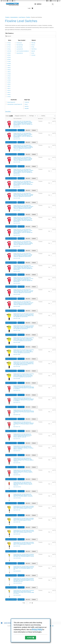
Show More (8, 112)
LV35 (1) (9, 86)
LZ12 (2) (9, 97)
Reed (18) (27, 106)
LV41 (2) (9, 90)
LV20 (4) (9, 84)
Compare (34, 130)
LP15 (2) (9, 76)
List (10, 116)
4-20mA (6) (27, 102)
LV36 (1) (9, 88)
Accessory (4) (19, 43)
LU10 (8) (9, 80)
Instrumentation (14, 17)
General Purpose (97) (11, 102)
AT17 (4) (9, 47)
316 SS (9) (33, 55)
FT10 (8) (9, 61)
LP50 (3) (9, 78)
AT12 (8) (9, 43)
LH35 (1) (9, 72)
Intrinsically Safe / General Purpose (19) (15, 104)
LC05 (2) (9, 66)
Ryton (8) (33, 51)
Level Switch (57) (20, 49)
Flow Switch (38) (20, 45)
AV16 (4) (9, 55)
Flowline (28, 17)
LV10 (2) (9, 82)
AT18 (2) (9, 49)
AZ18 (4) (9, 59)
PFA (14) (33, 45)
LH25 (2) (9, 70)
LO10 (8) (9, 74)
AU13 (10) (9, 51)
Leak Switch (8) (19, 47)
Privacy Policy (37, 630)
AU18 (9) (9, 53)
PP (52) (33, 47)
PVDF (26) (33, 43)
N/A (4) (33, 53)
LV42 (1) (9, 92)
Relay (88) (27, 108)
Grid (12, 116)
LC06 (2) (9, 68)
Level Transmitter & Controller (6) (23, 51)
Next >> (32, 603)
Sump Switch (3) (20, 53)
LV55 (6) (9, 95)
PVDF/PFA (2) (34, 49)
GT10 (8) (9, 63)
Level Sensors (22, 17)
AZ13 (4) (9, 57)
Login (29, 8)
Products (7, 17)
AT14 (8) (9, 45)
